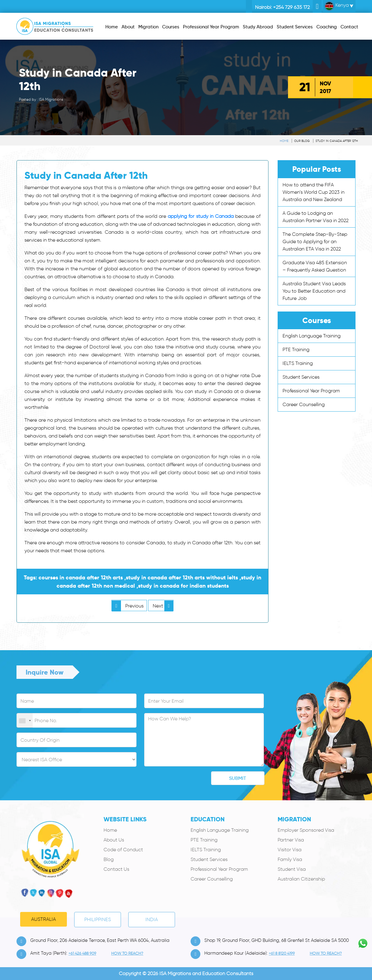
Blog (109, 859)
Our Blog (302, 141)
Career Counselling (304, 404)
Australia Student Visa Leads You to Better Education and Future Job (314, 291)
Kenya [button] (337, 6)
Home (284, 141)
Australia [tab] (44, 919)
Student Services (301, 377)
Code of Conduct (123, 850)
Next (163, 606)
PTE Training (296, 349)
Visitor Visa (290, 850)
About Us (114, 840)
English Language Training (312, 336)
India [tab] (152, 919)
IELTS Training (298, 363)
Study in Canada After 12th (337, 141)
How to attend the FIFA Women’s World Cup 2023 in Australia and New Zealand (314, 192)
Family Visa (290, 859)
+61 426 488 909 (82, 953)
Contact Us (116, 869)
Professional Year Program (311, 391)
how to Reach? (127, 953)
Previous (128, 606)
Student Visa (292, 869)
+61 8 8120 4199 (282, 953)
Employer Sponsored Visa (306, 830)
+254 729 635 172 (291, 7)
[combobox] (25, 721)
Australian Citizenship (301, 879)
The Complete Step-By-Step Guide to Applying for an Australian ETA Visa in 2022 (315, 241)
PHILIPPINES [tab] (98, 919)
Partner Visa (291, 840)
